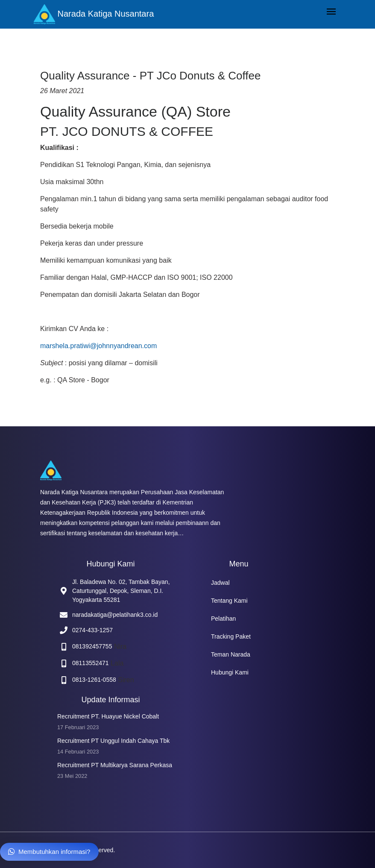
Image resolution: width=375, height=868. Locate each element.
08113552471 (91, 663)
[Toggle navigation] (331, 12)
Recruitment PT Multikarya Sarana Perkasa (115, 765)
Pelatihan (223, 619)
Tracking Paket (231, 636)
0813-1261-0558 (94, 680)
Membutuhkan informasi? (49, 851)
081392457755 (92, 646)
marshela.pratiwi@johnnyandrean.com (98, 346)
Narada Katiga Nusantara (94, 14)
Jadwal (220, 583)
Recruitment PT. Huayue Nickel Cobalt (108, 716)
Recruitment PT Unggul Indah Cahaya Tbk (113, 741)
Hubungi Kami (230, 672)
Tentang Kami (229, 601)
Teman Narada (231, 654)
